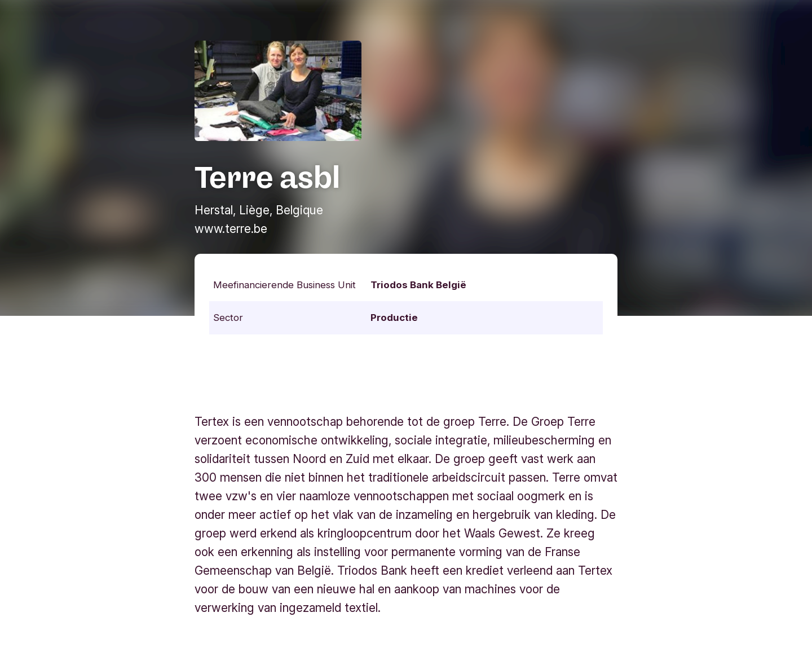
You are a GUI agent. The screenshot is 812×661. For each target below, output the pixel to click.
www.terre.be (231, 229)
